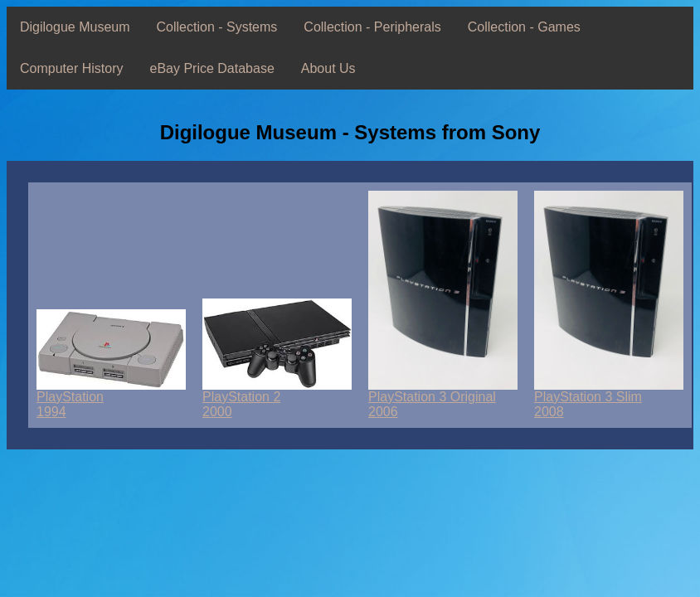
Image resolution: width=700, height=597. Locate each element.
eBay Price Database (211, 68)
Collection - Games (524, 27)
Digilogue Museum (75, 27)
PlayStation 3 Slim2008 (609, 398)
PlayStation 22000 (277, 398)
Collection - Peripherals (372, 27)
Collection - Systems (217, 27)
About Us (328, 68)
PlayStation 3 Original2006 (443, 398)
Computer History (71, 68)
